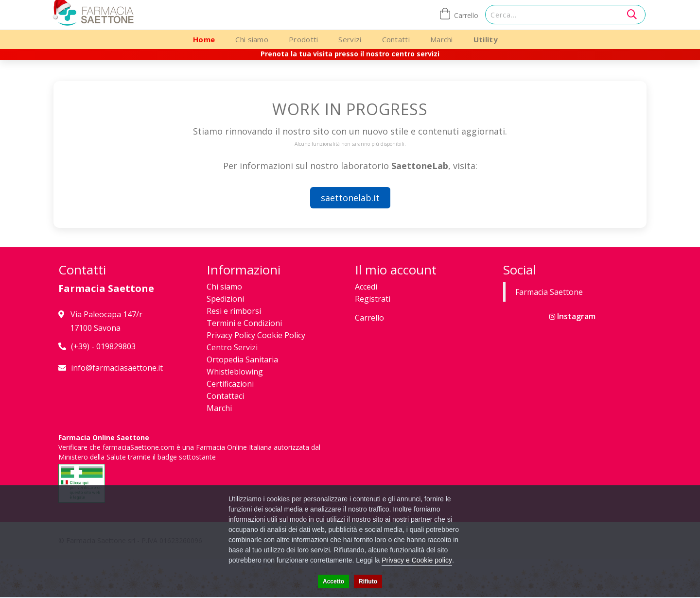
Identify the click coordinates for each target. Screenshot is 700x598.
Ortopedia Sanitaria (242, 359)
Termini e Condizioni (244, 323)
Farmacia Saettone (549, 292)
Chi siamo (252, 39)
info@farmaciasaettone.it (117, 368)
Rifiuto (368, 581)
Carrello (369, 318)
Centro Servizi (232, 347)
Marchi (442, 39)
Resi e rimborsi (234, 311)
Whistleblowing (235, 372)
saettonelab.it (350, 198)
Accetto (333, 581)
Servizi (350, 39)
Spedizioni (225, 299)
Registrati (373, 299)
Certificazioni (230, 384)
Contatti (396, 39)
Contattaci (225, 396)
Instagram (572, 316)
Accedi (366, 287)
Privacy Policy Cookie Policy (256, 335)
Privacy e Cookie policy (417, 560)
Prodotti (303, 39)
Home (204, 39)
